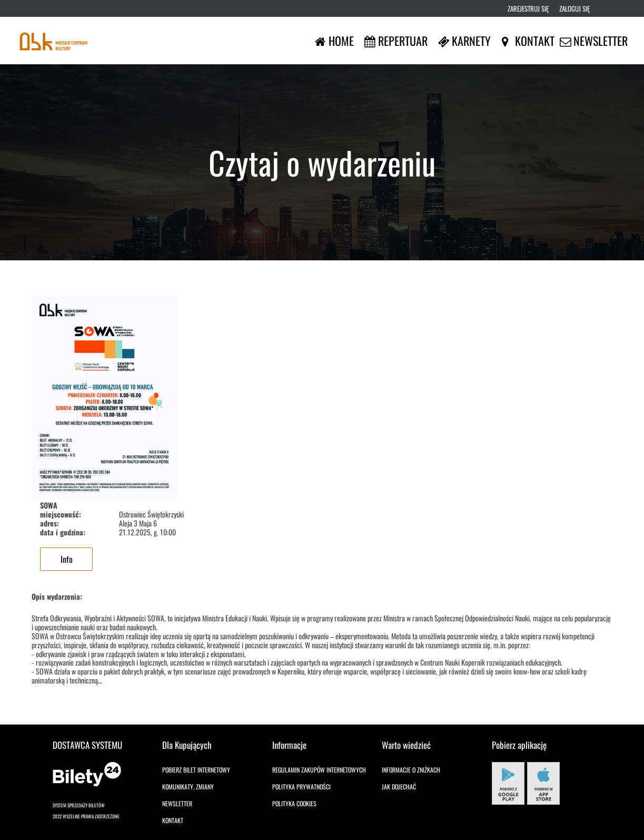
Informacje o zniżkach (411, 770)
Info (67, 559)
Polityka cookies (294, 803)
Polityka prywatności (301, 787)
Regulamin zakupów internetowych (319, 770)
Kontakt (173, 820)
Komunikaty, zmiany (188, 787)
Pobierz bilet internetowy (196, 770)
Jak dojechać (399, 787)
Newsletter (177, 803)
